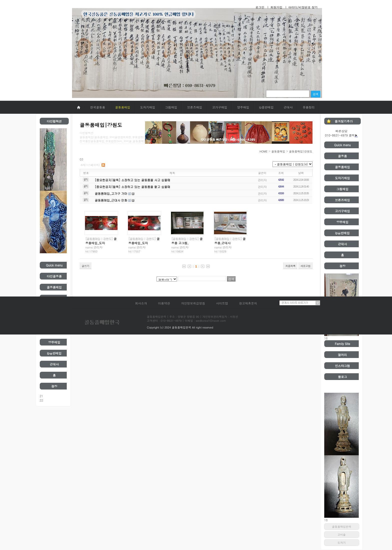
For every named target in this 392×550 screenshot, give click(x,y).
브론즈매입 (195, 107)
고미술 (342, 535)
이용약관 (164, 303)
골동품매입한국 (342, 527)
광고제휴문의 (248, 303)
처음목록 (290, 266)
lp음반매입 (266, 107)
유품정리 (308, 107)
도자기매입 (148, 107)
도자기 (342, 543)
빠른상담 (341, 131)
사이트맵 (222, 303)
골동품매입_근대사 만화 (111, 200)
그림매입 (171, 107)
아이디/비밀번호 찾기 (303, 7)
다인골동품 (54, 276)
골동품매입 (123, 107)
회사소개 (141, 303)
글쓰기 (85, 266)
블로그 (342, 377)
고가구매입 (220, 107)
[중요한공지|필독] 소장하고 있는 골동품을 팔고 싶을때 (132, 187)
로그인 (260, 7)
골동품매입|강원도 (301, 151)
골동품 (342, 156)
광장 (54, 386)
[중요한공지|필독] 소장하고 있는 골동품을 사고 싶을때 (132, 180)
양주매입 (243, 107)
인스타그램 (342, 366)
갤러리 (342, 355)
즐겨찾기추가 (344, 121)
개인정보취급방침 (193, 303)
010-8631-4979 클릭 (340, 135)
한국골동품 (98, 107)
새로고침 (305, 266)
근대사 (288, 107)
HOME (263, 151)
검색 (315, 94)
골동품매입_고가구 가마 (111, 193)
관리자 (262, 180)
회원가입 (276, 7)
